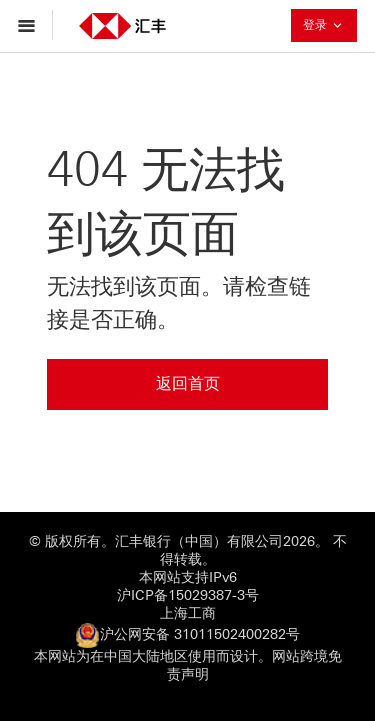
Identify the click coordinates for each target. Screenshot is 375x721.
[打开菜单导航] (31, 25)
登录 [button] (330, 24)
